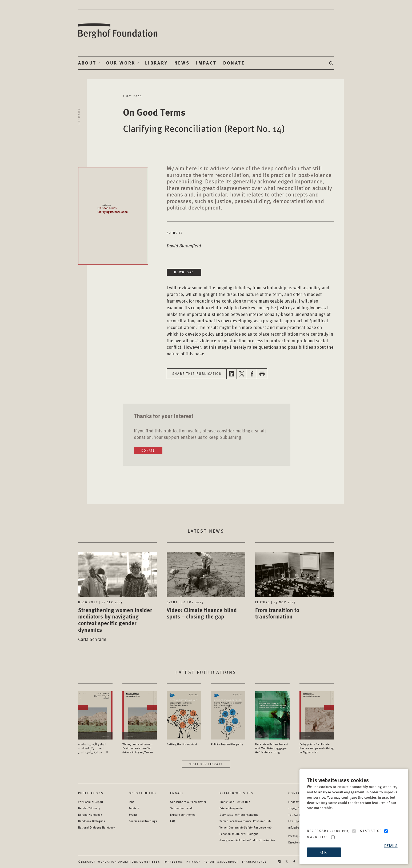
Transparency (254, 862)
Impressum (173, 862)
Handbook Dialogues (92, 821)
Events (133, 815)
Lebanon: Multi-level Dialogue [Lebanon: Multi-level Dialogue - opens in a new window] (239, 834)
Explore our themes (183, 815)
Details (391, 845)
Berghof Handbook (90, 815)
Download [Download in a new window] (184, 272)
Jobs (131, 802)
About (87, 63)
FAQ (173, 821)
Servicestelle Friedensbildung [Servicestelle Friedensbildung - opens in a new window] (239, 815)
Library (157, 63)
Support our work (181, 808)
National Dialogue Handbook (97, 827)
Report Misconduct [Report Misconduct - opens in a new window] (221, 862)
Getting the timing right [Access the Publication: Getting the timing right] (182, 744)
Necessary (329, 831)
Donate (234, 63)
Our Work (121, 63)
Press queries (297, 836)
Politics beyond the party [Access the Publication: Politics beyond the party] (227, 744)
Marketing (318, 837)
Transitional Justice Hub (235, 802)
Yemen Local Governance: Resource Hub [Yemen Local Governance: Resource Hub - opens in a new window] (245, 821)
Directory (294, 842)
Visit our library (206, 764)
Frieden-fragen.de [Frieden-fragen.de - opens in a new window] (231, 808)
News (182, 63)
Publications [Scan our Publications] (91, 793)
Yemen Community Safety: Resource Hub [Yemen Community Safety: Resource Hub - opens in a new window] (245, 827)
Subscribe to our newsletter (188, 802)
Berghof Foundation (118, 31)
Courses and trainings (143, 821)
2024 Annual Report (91, 802)
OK (324, 852)
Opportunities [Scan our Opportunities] (143, 793)
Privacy (193, 862)
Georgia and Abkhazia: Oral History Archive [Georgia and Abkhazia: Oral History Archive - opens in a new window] (247, 840)
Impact (206, 63)
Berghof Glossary (89, 808)
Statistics (371, 831)
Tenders (134, 808)
